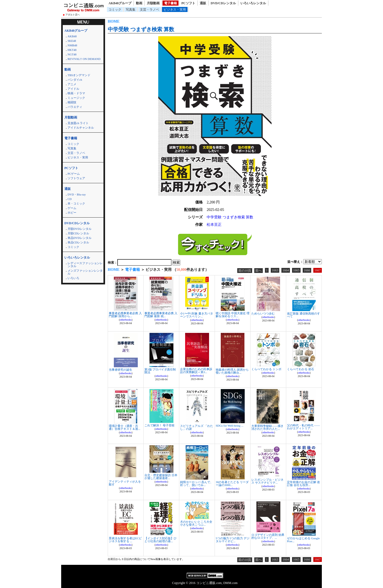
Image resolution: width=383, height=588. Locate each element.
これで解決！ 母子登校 (159, 425)
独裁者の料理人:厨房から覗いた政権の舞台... (232, 371)
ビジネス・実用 (175, 10)
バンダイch (75, 80)
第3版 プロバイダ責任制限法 (160, 371)
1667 (318, 270)
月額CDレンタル (78, 233)
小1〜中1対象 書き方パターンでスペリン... (197, 315)
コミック (115, 10)
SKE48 (72, 41)
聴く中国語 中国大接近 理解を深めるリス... (233, 315)
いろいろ (73, 278)
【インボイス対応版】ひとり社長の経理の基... (161, 540)
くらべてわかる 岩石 (301, 369)
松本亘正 (214, 225)
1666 (307, 270)
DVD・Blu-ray (77, 194)
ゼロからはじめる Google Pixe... (303, 540)
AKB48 (72, 36)
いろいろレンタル (253, 3)
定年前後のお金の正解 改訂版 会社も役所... (303, 483)
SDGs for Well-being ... (230, 426)
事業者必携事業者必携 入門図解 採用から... (125, 315)
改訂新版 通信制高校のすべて (303, 315)
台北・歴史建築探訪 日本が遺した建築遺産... (161, 477)
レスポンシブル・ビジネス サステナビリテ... (267, 481)
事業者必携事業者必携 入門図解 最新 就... (161, 315)
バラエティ (75, 107)
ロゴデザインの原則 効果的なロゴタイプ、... (268, 536)
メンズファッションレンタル (85, 272)
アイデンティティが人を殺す (125, 483)
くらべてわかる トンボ (266, 369)
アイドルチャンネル (81, 128)
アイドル (73, 89)
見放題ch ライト (78, 123)
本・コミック (76, 203)
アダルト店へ (73, 15)
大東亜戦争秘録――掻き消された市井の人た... (267, 427)
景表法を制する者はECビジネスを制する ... (125, 540)
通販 (203, 3)
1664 (286, 270)
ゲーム (72, 208)
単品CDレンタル (78, 242)
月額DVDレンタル (80, 229)
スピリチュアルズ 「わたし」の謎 (197, 427)
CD (70, 199)
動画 (139, 3)
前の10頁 (245, 271)
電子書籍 (170, 3)
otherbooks (126, 320)
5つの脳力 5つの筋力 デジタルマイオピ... (233, 540)
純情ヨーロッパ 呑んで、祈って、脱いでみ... (197, 483)
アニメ (72, 84)
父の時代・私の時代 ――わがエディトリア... (303, 427)
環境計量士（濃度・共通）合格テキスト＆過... (124, 427)
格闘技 (72, 102)
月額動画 (153, 3)
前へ (259, 271)
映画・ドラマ (76, 93)
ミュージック (76, 98)
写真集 (131, 10)
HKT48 (72, 50)
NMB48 (72, 45)
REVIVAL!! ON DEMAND (84, 59)
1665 (296, 270)
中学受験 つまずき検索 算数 (141, 29)
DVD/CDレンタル (223, 3)
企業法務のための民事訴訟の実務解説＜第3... (196, 371)
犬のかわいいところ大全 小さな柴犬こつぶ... (196, 523)
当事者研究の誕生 (120, 370)
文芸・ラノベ (149, 10)
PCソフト (188, 3)
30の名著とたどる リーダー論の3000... (232, 483)
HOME (114, 21)
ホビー (72, 213)
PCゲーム (74, 174)
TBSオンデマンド (79, 75)
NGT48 (72, 54)
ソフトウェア (76, 178)
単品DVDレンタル (80, 238)
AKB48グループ (120, 3)
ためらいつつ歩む (263, 313)
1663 (275, 270)
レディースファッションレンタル (85, 265)
